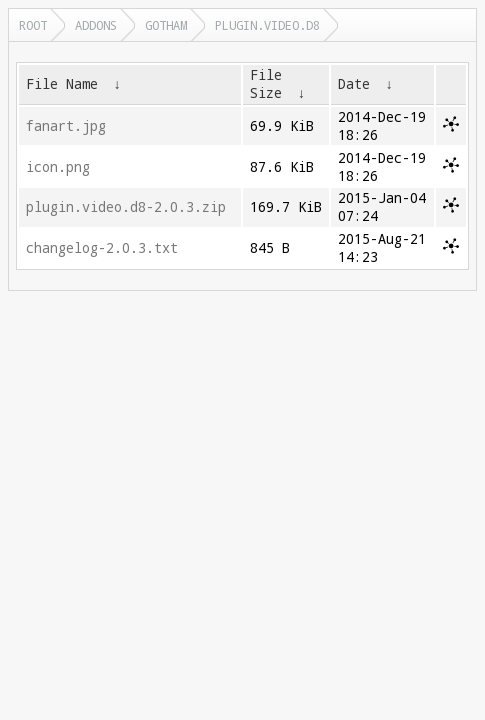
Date (354, 84)
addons (96, 25)
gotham (166, 25)
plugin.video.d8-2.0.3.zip (126, 207)
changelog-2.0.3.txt (102, 248)
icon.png (58, 167)
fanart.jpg (66, 126)
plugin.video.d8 (267, 25)
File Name (62, 84)
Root (33, 25)
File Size (266, 84)
